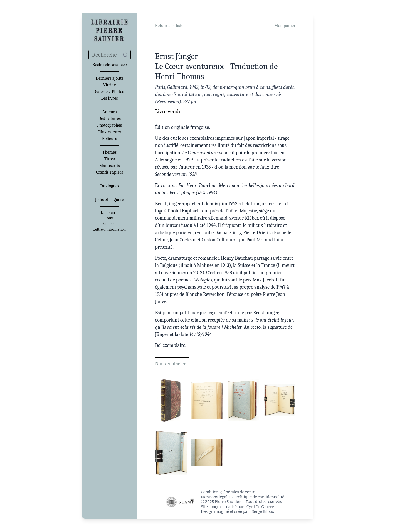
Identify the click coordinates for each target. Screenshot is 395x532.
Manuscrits (109, 166)
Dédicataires (109, 119)
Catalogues (110, 186)
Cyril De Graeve (260, 507)
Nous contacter (171, 364)
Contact (109, 224)
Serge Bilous (263, 512)
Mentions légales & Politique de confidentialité (243, 497)
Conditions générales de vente (228, 492)
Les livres (109, 98)
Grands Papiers (109, 172)
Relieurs (110, 139)
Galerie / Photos (109, 92)
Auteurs (110, 112)
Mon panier (285, 26)
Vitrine (110, 85)
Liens (109, 218)
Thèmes (109, 152)
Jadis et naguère (109, 200)
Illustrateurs (109, 132)
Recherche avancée (109, 65)
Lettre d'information (109, 229)
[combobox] (110, 55)
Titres (110, 159)
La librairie (109, 213)
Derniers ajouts (109, 78)
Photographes (109, 125)
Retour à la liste (169, 26)
